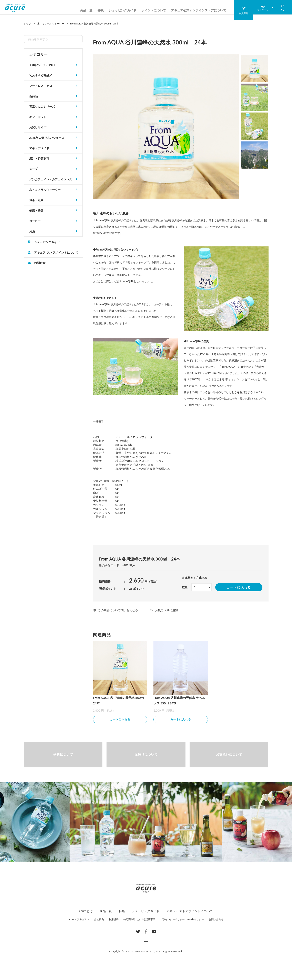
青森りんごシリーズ (42, 106)
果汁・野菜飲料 (39, 158)
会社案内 (99, 920)
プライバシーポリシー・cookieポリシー (182, 920)
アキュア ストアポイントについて (56, 252)
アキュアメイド (39, 148)
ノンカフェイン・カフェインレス (51, 179)
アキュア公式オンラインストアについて (199, 10)
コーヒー (35, 221)
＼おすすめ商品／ (41, 75)
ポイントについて (154, 10)
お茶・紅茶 (36, 200)
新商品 (33, 96)
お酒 (32, 231)
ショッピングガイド (123, 10)
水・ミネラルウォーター (45, 190)
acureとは (86, 912)
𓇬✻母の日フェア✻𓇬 (42, 65)
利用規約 (114, 920)
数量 (185, 587)
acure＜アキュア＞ (79, 920)
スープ (33, 169)
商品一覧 (86, 10)
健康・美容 (36, 210)
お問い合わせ (216, 920)
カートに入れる (239, 587)
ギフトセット (38, 117)
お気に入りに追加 (167, 610)
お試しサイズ (38, 127)
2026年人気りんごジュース (47, 138)
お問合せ (40, 263)
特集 (101, 10)
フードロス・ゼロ (41, 86)
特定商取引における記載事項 (139, 920)
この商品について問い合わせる (118, 610)
